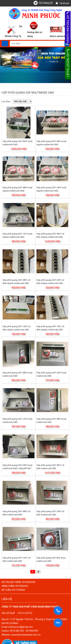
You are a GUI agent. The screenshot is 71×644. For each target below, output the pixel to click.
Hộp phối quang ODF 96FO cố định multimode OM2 (50, 467)
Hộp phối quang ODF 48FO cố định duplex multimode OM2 (16, 282)
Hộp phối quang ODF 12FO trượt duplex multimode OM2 (18, 235)
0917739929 (18, 590)
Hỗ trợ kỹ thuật (68, 63)
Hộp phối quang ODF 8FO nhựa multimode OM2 (51, 559)
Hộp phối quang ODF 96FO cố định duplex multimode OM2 (50, 235)
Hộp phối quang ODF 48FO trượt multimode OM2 (18, 374)
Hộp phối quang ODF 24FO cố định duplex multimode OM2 (50, 282)
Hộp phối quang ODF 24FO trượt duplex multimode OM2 (51, 189)
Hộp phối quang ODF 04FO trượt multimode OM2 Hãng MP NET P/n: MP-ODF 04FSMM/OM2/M (18, 467)
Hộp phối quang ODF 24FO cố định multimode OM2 (50, 513)
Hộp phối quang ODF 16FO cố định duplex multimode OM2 (16, 328)
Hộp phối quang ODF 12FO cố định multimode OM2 (16, 559)
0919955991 (22, 586)
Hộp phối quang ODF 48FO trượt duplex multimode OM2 (18, 189)
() (46, 3)
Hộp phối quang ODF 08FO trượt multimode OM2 (51, 421)
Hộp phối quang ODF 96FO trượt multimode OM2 (18, 143)
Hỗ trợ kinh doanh (68, 27)
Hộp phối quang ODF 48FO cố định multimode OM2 (16, 513)
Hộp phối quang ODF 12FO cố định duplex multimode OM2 (50, 328)
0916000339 (29, 582)
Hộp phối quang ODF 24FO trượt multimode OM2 (51, 374)
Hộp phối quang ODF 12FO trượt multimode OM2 (18, 421)
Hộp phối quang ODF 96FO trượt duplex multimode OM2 (51, 143)
